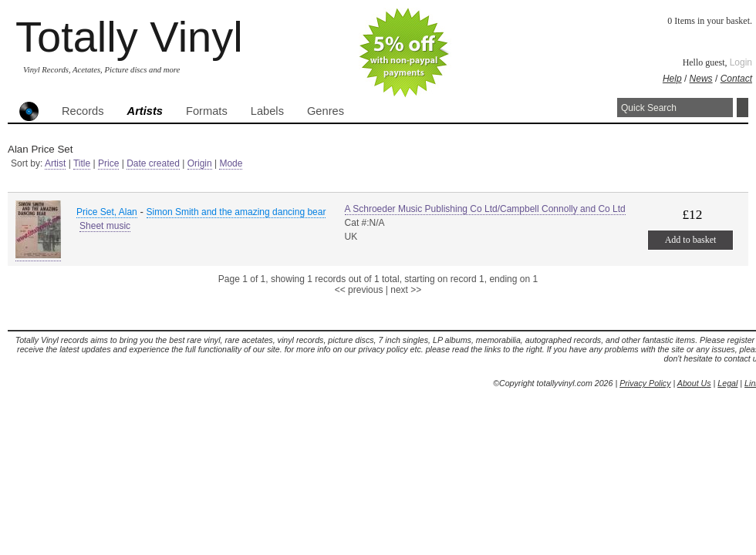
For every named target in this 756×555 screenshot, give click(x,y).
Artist (55, 163)
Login (741, 62)
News (701, 79)
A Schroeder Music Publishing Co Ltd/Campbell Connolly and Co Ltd (485, 209)
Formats (207, 111)
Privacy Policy (645, 383)
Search (742, 108)
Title (82, 163)
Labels (267, 111)
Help (672, 79)
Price (108, 163)
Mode (231, 163)
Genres (326, 111)
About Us (694, 383)
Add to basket (691, 240)
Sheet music (105, 226)
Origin (200, 163)
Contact (736, 79)
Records (83, 111)
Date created (153, 163)
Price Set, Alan (107, 212)
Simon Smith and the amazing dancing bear (236, 212)
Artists (145, 111)
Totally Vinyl (129, 37)
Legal (727, 383)
